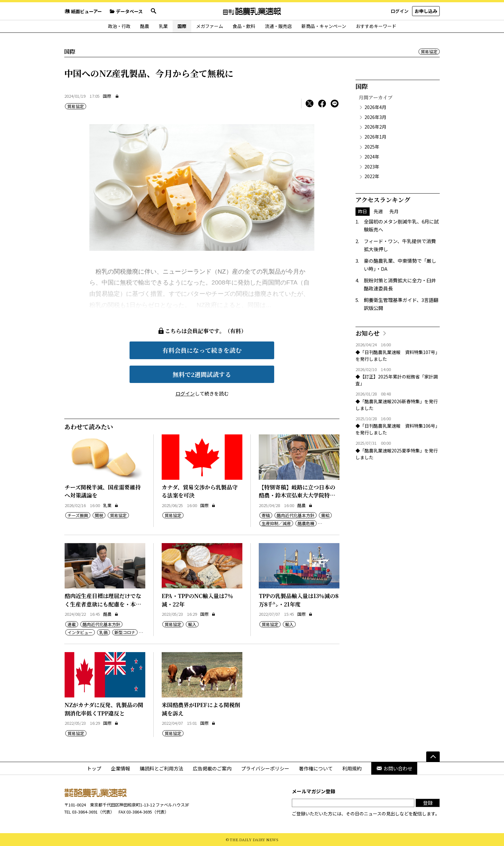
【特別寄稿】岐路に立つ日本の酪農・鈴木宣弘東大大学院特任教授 (297, 495)
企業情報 (121, 768)
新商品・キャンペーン (324, 26)
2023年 (372, 167)
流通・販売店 (278, 26)
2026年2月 (375, 127)
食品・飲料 (244, 26)
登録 (428, 803)
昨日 (363, 211)
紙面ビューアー (83, 11)
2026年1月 (375, 137)
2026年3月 (375, 117)
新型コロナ (125, 632)
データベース (126, 11)
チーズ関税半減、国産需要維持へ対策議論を (103, 491)
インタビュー (80, 632)
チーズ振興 (78, 515)
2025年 (372, 147)
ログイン (400, 11)
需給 (325, 515)
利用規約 (352, 768)
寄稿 (266, 515)
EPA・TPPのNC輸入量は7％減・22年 (197, 600)
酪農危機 (306, 523)
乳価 (104, 632)
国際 (182, 26)
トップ (94, 768)
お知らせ (368, 333)
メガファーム (210, 26)
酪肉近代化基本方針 (296, 515)
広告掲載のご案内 (212, 768)
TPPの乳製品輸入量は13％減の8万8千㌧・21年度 (299, 600)
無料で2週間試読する (202, 374)
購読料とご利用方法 (162, 768)
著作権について (316, 768)
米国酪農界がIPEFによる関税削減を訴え (201, 709)
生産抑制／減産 (276, 523)
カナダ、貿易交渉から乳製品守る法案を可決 (200, 491)
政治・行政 (119, 26)
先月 (394, 211)
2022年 (372, 176)
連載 (72, 624)
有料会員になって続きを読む (202, 350)
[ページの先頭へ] (433, 757)
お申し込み (426, 11)
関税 (99, 515)
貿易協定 (429, 52)
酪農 (145, 26)
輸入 (192, 624)
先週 (378, 211)
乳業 (163, 26)
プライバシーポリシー (265, 768)
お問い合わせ (394, 768)
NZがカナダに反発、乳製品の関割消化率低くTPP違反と (104, 709)
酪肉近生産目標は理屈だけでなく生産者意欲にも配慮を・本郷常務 (103, 604)
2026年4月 (375, 107)
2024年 (372, 157)
